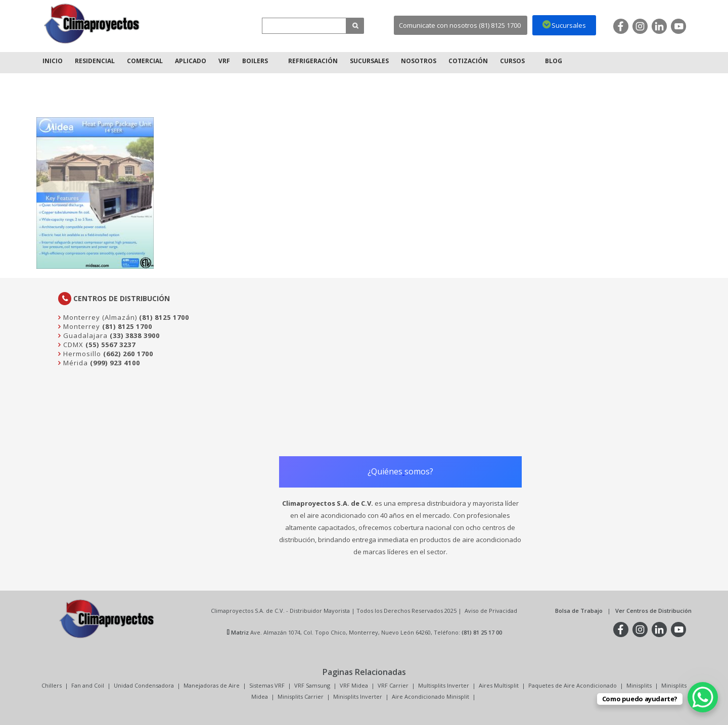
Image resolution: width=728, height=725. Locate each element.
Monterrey (81, 326)
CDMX (72, 345)
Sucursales (369, 61)
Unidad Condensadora (144, 685)
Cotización (468, 61)
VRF (224, 61)
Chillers (52, 685)
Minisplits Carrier (301, 696)
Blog (554, 61)
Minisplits (639, 685)
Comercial (145, 61)
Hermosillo (81, 354)
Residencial (95, 61)
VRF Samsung (312, 685)
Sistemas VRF (267, 685)
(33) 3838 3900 (135, 335)
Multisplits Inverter (444, 685)
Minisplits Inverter (358, 696)
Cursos (512, 61)
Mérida (75, 363)
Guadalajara (84, 335)
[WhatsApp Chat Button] (703, 697)
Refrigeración (313, 61)
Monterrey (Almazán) (99, 317)
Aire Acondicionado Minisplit (430, 696)
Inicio (53, 61)
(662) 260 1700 (128, 354)
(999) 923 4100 (115, 363)
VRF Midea (354, 685)
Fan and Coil (88, 685)
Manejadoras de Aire (212, 685)
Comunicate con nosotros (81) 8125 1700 (460, 25)
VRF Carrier (393, 685)
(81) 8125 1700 (164, 317)
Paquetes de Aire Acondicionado (573, 685)
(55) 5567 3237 (110, 345)
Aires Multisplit (499, 685)
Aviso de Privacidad (491, 611)
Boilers (255, 61)
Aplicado (191, 61)
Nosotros (419, 61)
